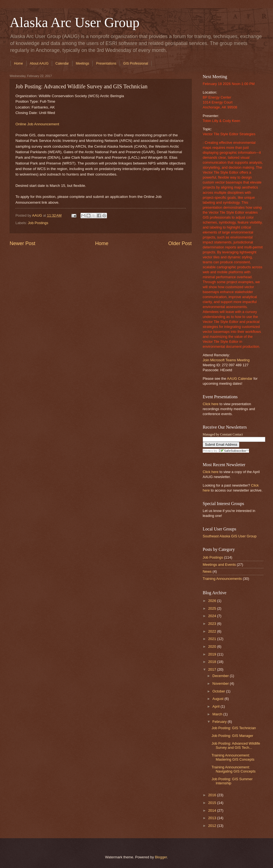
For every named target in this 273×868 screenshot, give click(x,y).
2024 (213, 616)
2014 (213, 810)
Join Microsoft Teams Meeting (226, 360)
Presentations (106, 63)
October (219, 691)
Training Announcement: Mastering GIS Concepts (233, 757)
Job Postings (38, 223)
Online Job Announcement (37, 124)
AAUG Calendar (240, 379)
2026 (213, 601)
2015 (213, 803)
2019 (213, 654)
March (218, 714)
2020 (213, 647)
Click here (211, 404)
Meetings (83, 63)
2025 (213, 608)
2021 (213, 639)
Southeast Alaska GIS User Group (230, 536)
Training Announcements (222, 579)
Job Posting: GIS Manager (232, 736)
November (221, 683)
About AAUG (39, 63)
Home (18, 63)
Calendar (62, 63)
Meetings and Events (219, 565)
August (218, 699)
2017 (213, 669)
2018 (213, 662)
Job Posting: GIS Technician (234, 728)
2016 (213, 795)
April (216, 706)
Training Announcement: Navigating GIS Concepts (234, 769)
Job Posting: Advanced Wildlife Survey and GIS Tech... (236, 745)
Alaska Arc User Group (75, 22)
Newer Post (22, 243)
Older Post (180, 243)
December (221, 676)
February (220, 722)
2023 (213, 624)
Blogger (161, 857)
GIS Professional (136, 63)
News (207, 571)
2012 (213, 826)
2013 (213, 818)
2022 (213, 631)
